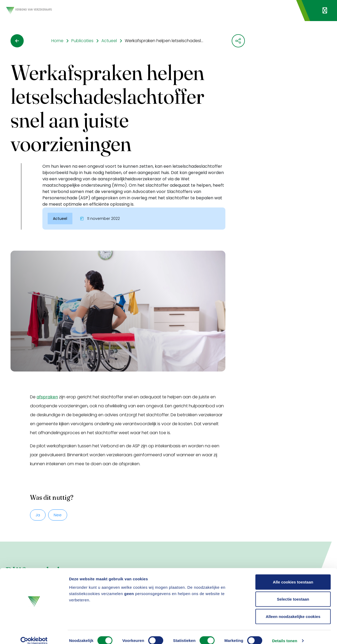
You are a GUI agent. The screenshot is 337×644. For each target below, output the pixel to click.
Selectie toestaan (293, 592)
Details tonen (284, 634)
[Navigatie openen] (325, 11)
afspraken (47, 397)
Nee (58, 515)
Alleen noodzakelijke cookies (293, 609)
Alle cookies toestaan (293, 575)
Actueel (109, 41)
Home (57, 41)
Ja (38, 515)
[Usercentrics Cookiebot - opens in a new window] (34, 634)
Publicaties (82, 41)
